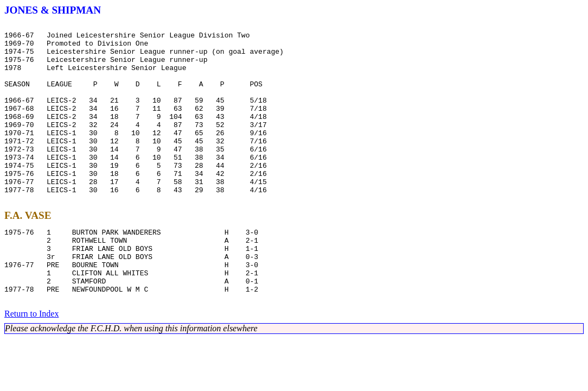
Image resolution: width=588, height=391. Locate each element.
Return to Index (31, 364)
